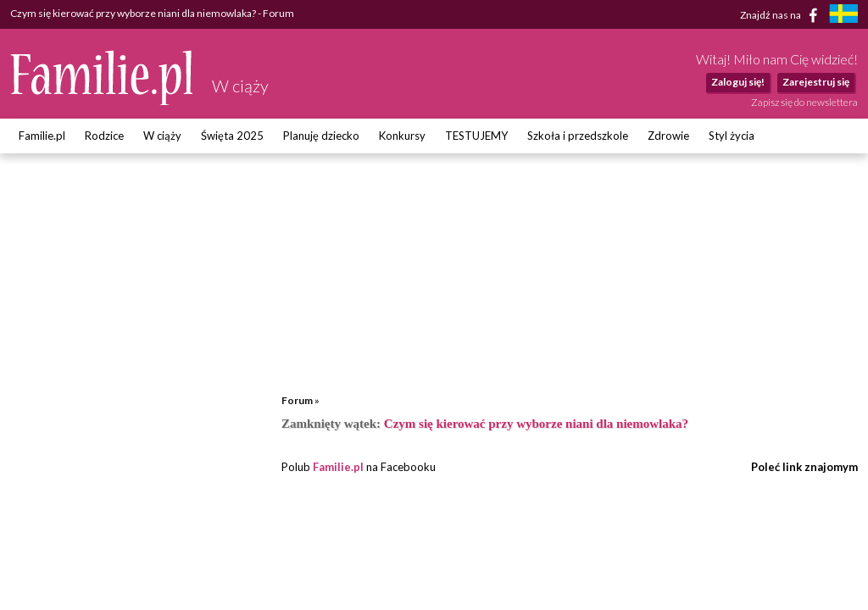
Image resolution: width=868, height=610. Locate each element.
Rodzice (104, 136)
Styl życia (732, 136)
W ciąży (162, 136)
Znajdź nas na (782, 15)
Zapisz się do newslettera (804, 102)
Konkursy (402, 136)
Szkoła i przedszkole (578, 136)
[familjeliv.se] (843, 16)
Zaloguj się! (738, 82)
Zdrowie (668, 136)
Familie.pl (42, 136)
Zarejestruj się (816, 82)
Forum (297, 400)
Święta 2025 (232, 136)
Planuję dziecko (321, 136)
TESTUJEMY (476, 136)
